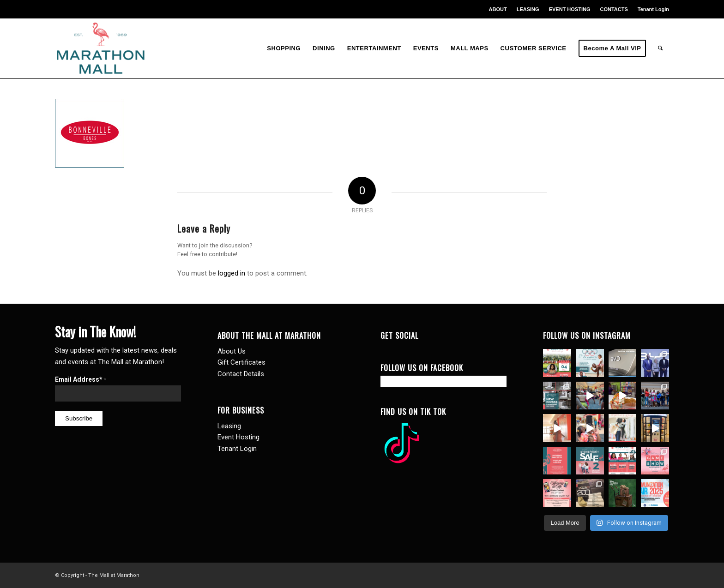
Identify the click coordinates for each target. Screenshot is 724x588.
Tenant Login (653, 9)
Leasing (229, 426)
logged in (232, 273)
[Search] (661, 48)
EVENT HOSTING (570, 9)
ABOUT (498, 9)
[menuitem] (498, 9)
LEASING (528, 9)
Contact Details (241, 374)
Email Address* (81, 379)
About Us (232, 351)
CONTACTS (614, 9)
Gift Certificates (241, 362)
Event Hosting (238, 437)
